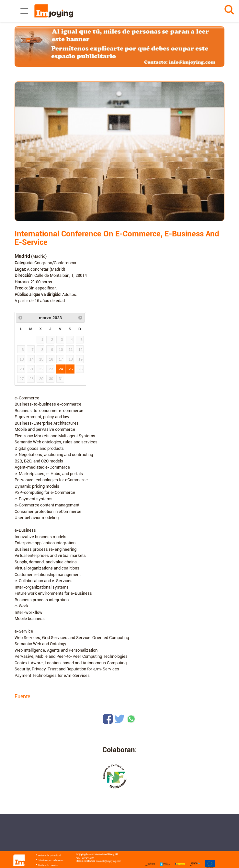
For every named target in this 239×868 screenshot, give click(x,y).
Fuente (22, 696)
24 (61, 369)
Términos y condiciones (51, 861)
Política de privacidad (50, 856)
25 (71, 369)
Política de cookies (48, 865)
